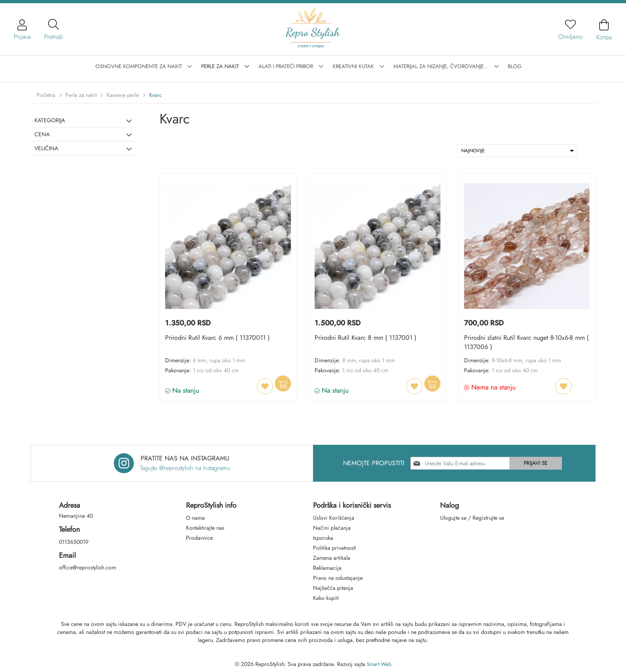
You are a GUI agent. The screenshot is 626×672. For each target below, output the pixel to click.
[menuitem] (149, 65)
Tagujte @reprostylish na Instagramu (185, 468)
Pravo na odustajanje (338, 578)
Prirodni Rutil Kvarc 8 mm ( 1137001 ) (366, 339)
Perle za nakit (82, 95)
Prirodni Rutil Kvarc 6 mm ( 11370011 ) (218, 339)
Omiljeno (570, 37)
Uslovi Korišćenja (334, 518)
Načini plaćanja (332, 528)
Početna (47, 95)
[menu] (313, 66)
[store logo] (313, 27)
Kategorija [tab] (50, 120)
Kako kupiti (326, 598)
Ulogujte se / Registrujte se (472, 518)
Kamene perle (124, 95)
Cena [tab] (42, 134)
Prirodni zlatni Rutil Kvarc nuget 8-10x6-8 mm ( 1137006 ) (525, 343)
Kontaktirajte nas (205, 528)
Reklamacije (327, 568)
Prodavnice (199, 538)
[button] (260, 386)
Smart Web (379, 664)
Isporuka (323, 538)
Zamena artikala (332, 558)
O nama (195, 518)
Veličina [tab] (46, 148)
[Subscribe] (537, 463)
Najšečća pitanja (333, 588)
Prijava (22, 37)
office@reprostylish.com (88, 568)
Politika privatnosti (335, 548)
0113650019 (74, 542)
